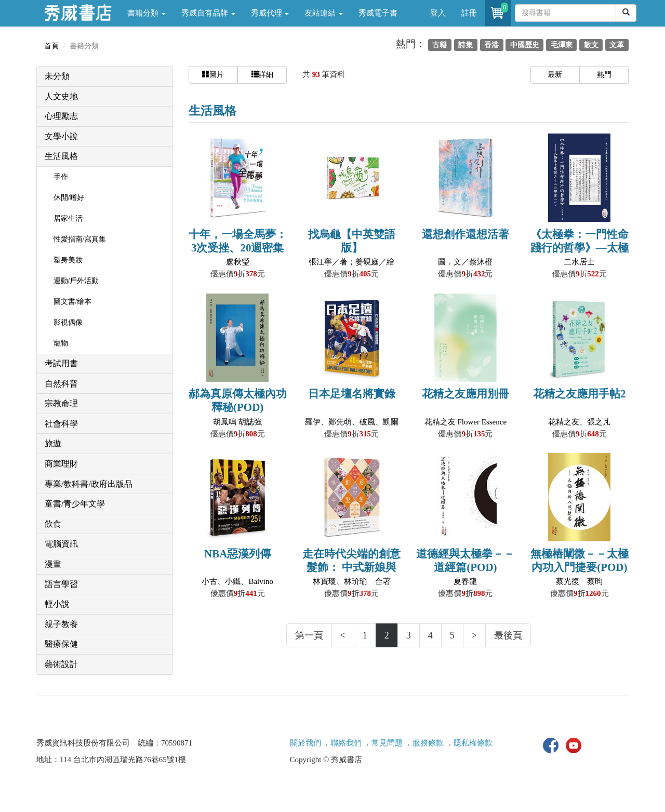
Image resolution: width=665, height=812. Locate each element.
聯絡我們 (346, 743)
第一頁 (309, 635)
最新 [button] (555, 75)
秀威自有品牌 (208, 13)
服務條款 (428, 743)
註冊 (469, 13)
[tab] (105, 77)
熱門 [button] (604, 75)
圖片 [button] (213, 74)
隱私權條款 (473, 743)
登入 (438, 13)
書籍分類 (147, 13)
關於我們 (305, 743)
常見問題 (387, 743)
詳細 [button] (262, 74)
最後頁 (508, 635)
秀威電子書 (378, 13)
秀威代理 (270, 13)
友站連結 (324, 13)
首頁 (51, 46)
